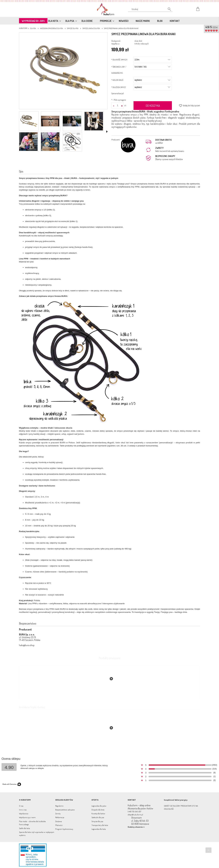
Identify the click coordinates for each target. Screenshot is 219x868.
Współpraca (24, 813)
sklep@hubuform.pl (135, 815)
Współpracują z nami (27, 817)
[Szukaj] (168, 10)
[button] (107, 132)
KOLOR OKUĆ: (118, 80)
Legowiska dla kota (99, 829)
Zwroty (58, 813)
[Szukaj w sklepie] (151, 9)
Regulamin (59, 806)
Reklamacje (60, 817)
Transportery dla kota (100, 825)
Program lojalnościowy (64, 829)
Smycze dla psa (97, 821)
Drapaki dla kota (98, 810)
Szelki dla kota (24, 828)
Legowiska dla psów (99, 806)
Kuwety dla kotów (98, 813)
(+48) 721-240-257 (134, 811)
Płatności (59, 825)
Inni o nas (23, 810)
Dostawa (59, 821)
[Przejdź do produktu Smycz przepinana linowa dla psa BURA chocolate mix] (110, 742)
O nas (21, 806)
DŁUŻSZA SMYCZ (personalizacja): (119, 90)
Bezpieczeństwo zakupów (65, 810)
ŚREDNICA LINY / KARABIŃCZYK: (119, 70)
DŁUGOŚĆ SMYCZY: (120, 60)
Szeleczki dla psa (98, 817)
